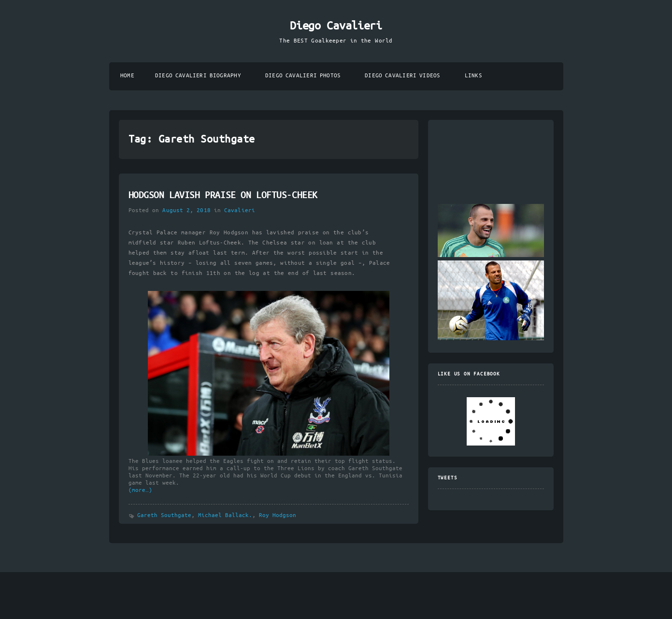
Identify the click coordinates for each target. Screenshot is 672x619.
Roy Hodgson (278, 515)
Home (127, 76)
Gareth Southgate (164, 515)
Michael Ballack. (225, 515)
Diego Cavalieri (336, 26)
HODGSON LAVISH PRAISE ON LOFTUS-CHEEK (223, 196)
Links (473, 76)
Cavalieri (240, 210)
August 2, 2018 (186, 210)
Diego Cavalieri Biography (198, 76)
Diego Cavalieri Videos (402, 76)
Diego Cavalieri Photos (303, 76)
